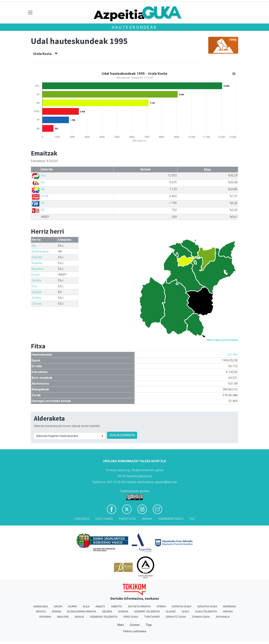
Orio (34, 286)
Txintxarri (152, 617)
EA (43, 182)
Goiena (123, 611)
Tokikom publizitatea (134, 631)
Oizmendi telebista (104, 617)
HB (43, 189)
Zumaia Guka (201, 617)
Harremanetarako (171, 519)
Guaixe (171, 611)
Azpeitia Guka (181, 606)
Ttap (149, 625)
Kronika (45, 617)
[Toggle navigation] (30, 13)
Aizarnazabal (40, 251)
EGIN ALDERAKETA (122, 435)
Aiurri (72, 606)
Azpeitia (37, 263)
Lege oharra (104, 519)
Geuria (107, 611)
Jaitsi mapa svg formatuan (222, 340)
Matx (121, 625)
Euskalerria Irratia (82, 611)
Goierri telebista (147, 611)
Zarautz (37, 292)
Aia (34, 246)
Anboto (117, 606)
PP (43, 203)
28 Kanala (223, 617)
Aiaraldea (41, 606)
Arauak (147, 519)
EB (43, 210)
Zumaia (37, 304)
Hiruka (228, 611)
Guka (185, 611)
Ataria (161, 606)
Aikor (58, 606)
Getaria (36, 280)
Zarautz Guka (176, 617)
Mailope (63, 617)
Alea (86, 606)
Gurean (135, 625)
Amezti (100, 606)
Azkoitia (37, 257)
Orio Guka (131, 617)
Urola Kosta (45, 54)
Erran (57, 611)
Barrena (229, 606)
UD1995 (232, 355)
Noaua (79, 617)
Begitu (41, 611)
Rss (192, 519)
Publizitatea (127, 519)
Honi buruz (82, 519)
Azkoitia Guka (207, 606)
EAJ (44, 175)
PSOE (45, 196)
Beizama (37, 269)
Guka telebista (206, 611)
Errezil (35, 275)
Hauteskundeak (134, 27)
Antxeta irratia (139, 606)
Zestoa (36, 298)
